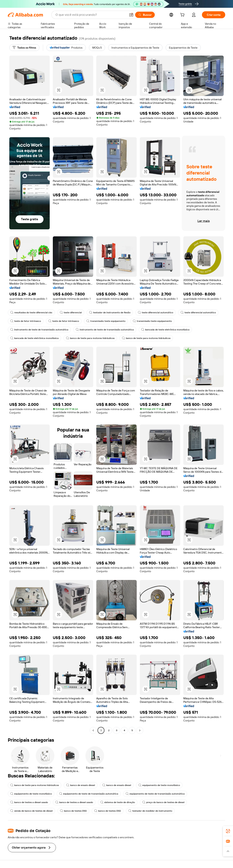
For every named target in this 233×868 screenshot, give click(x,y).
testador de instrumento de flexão (110, 313)
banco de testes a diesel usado (29, 802)
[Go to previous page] (93, 730)
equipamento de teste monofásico (159, 785)
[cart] (183, 15)
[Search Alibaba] (91, 15)
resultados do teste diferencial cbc (31, 313)
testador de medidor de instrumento (150, 811)
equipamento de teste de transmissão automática (89, 794)
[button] (131, 15)
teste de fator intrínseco (26, 321)
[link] (228, 831)
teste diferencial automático (156, 313)
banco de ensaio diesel (81, 785)
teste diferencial (71, 313)
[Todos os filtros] (24, 48)
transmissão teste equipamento (106, 321)
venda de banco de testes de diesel (31, 811)
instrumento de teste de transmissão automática (39, 330)
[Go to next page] (140, 730)
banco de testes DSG (73, 811)
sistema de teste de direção (118, 802)
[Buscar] (145, 15)
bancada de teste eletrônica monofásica (165, 330)
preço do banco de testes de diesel (163, 802)
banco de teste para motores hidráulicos (90, 338)
